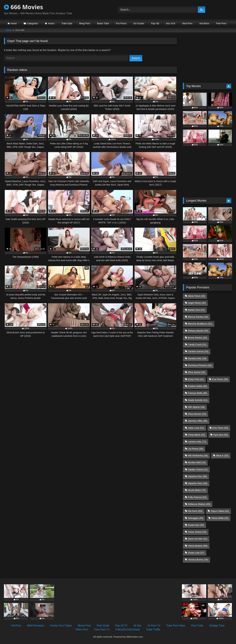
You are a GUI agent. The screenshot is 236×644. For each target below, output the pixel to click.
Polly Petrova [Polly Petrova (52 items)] (197, 497)
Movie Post (84, 626)
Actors (51, 23)
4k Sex (137, 626)
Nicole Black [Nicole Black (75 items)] (197, 490)
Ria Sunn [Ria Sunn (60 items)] (195, 511)
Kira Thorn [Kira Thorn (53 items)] (220, 428)
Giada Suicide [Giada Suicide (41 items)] (198, 400)
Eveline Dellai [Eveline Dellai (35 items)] (197, 386)
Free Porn (221, 23)
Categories (32, 23)
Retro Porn (82, 629)
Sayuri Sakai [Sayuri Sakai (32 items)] (220, 511)
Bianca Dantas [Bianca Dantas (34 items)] (198, 317)
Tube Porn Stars (176, 626)
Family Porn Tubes (61, 626)
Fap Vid (155, 23)
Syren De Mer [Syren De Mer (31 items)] (197, 539)
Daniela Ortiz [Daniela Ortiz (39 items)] (197, 358)
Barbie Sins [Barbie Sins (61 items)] (196, 310)
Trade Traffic (153, 629)
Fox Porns (121, 23)
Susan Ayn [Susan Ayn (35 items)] (196, 525)
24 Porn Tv (154, 626)
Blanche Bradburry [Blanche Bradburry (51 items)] (200, 324)
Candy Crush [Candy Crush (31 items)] (197, 344)
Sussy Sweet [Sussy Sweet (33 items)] (197, 532)
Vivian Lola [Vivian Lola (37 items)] (196, 553)
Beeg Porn (85, 23)
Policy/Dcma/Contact (128, 629)
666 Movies (23, 7)
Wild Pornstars (35, 626)
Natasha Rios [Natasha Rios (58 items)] (197, 476)
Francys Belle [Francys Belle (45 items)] (197, 393)
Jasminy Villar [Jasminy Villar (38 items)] (197, 421)
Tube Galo (67, 23)
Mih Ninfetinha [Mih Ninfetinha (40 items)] (198, 456)
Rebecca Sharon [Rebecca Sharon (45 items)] (199, 504)
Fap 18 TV (121, 626)
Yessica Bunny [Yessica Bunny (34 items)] (198, 560)
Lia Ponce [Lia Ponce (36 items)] (196, 449)
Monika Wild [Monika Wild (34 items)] (197, 462)
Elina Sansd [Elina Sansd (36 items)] (197, 372)
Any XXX (171, 23)
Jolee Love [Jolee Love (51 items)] (196, 428)
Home (14, 23)
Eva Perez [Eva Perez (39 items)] (220, 379)
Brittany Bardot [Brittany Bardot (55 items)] (198, 331)
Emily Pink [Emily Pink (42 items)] (196, 379)
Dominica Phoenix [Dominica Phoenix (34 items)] (200, 365)
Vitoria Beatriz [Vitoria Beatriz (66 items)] (198, 546)
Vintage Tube (217, 626)
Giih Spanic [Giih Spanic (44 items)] (196, 407)
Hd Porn (16, 626)
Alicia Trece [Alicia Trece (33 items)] (196, 296)
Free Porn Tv (102, 629)
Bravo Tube (103, 23)
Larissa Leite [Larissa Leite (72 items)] (197, 442)
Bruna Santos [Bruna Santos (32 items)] (197, 338)
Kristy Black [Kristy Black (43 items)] (196, 435)
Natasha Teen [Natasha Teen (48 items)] (197, 483)
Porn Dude (103, 626)
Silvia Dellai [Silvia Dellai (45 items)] (220, 518)
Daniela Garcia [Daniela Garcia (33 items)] (198, 351)
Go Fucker (139, 23)
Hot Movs (204, 23)
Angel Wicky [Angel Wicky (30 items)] (197, 303)
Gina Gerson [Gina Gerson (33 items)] (197, 414)
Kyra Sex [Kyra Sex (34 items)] (221, 435)
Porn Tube (197, 626)
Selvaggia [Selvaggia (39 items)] (195, 518)
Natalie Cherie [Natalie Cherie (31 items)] (198, 469)
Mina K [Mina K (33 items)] (222, 456)
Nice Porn (187, 23)
